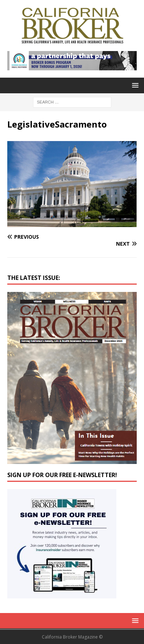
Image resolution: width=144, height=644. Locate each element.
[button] (134, 85)
